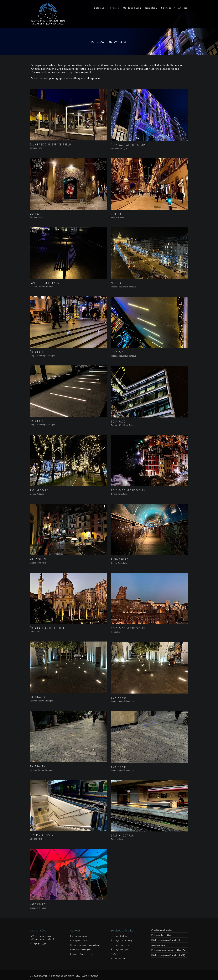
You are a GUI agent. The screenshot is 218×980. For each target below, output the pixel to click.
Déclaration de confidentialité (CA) (168, 955)
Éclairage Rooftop (119, 936)
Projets (115, 8)
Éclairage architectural (80, 941)
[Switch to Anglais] (183, 8)
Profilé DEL (116, 954)
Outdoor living (132, 8)
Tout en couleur (118, 959)
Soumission (168, 8)
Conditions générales (162, 930)
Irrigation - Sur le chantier (82, 954)
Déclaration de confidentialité (166, 940)
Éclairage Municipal (119, 950)
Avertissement (158, 945)
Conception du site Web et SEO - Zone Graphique (74, 976)
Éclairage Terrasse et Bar (122, 945)
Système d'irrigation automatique (85, 945)
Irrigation (151, 8)
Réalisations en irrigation (81, 950)
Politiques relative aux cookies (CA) (169, 950)
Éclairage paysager (79, 936)
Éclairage (100, 8)
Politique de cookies (161, 935)
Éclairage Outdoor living (122, 941)
